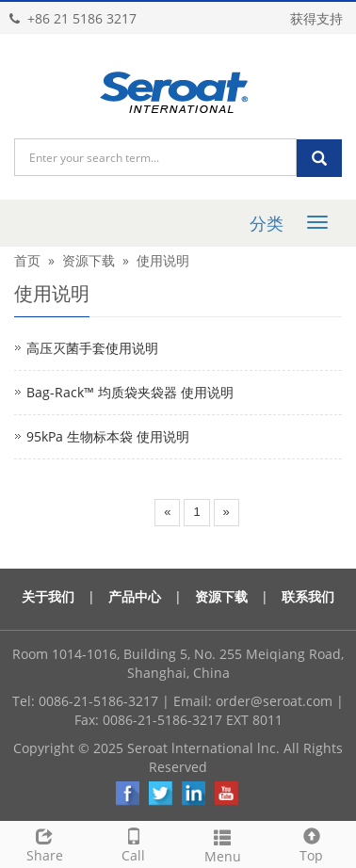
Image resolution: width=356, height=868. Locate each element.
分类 (267, 223)
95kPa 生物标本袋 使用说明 (108, 436)
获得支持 (316, 18)
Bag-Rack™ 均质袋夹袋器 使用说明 (130, 392)
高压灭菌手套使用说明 (92, 348)
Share (45, 843)
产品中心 (135, 596)
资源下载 (89, 260)
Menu (223, 844)
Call (134, 843)
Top (312, 843)
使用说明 (163, 260)
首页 (27, 260)
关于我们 (48, 596)
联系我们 (308, 596)
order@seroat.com (274, 701)
